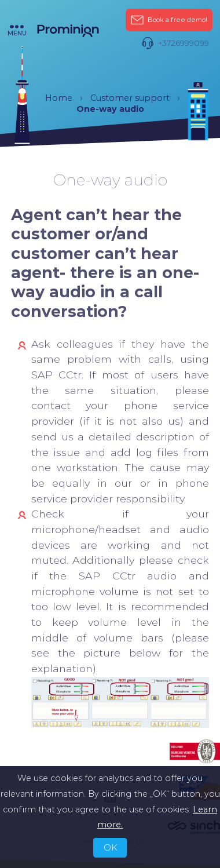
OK (110, 848)
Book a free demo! (169, 20)
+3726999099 (175, 43)
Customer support (130, 98)
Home (59, 98)
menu (17, 31)
